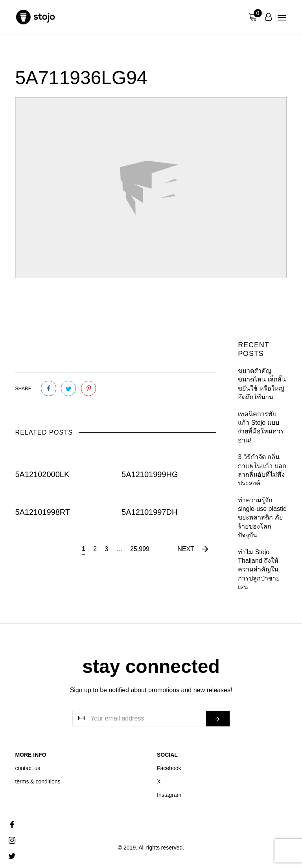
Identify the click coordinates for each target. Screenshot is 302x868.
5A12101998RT (42, 512)
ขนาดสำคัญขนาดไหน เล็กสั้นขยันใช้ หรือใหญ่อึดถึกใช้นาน (262, 384)
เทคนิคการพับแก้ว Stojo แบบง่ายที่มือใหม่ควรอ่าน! (261, 427)
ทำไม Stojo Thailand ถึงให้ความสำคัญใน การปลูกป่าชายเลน (259, 570)
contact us (28, 768)
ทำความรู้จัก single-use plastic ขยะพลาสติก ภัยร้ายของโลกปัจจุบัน (262, 518)
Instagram (169, 795)
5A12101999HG (150, 474)
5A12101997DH (149, 512)
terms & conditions (38, 781)
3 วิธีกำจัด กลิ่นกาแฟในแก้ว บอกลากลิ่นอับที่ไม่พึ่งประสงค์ (262, 470)
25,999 (140, 549)
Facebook (169, 768)
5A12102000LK (42, 474)
